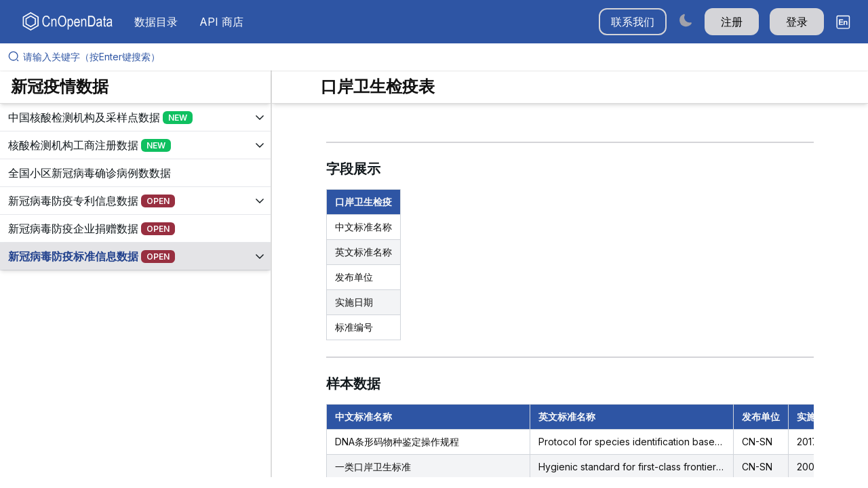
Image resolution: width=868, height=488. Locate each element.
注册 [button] (732, 22)
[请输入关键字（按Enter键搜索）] (439, 57)
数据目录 (156, 22)
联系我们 (633, 22)
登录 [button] (797, 22)
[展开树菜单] (135, 117)
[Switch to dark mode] (686, 20)
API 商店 (221, 22)
